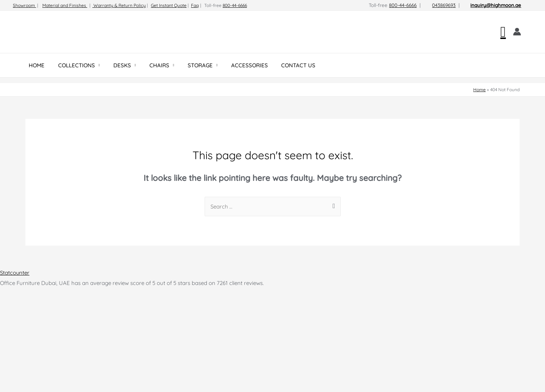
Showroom (24, 5)
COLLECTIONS (73, 65)
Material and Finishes (65, 5)
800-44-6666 (235, 5)
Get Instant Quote (169, 5)
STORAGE (189, 65)
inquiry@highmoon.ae (496, 5)
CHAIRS (151, 65)
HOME (36, 65)
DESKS (116, 65)
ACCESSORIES (236, 65)
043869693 (444, 5)
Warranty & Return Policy (119, 5)
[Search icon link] (503, 32)
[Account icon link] (517, 32)
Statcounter (15, 273)
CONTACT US (282, 65)
